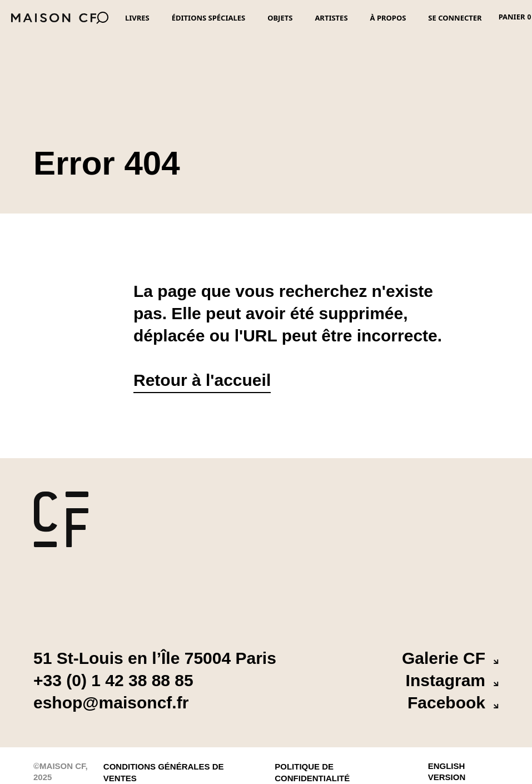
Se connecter (455, 18)
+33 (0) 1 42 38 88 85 (113, 680)
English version (447, 764)
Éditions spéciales (208, 18)
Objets (280, 18)
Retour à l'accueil (202, 380)
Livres (137, 18)
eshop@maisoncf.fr (111, 703)
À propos (388, 18)
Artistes (331, 18)
